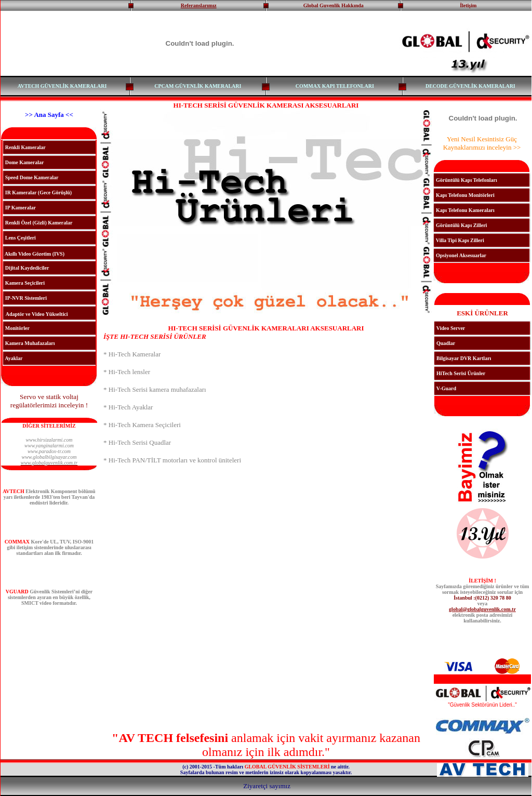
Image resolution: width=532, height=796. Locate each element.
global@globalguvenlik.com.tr (482, 609)
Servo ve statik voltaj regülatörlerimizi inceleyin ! (49, 401)
